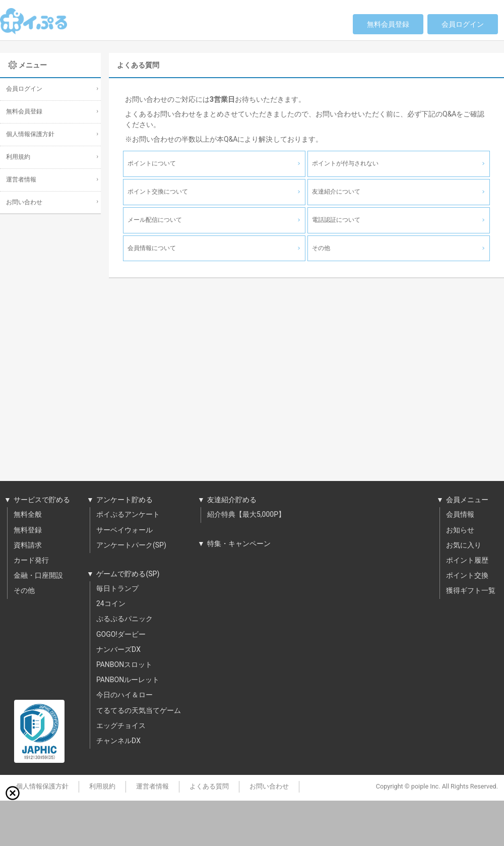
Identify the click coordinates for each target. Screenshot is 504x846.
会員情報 (460, 515)
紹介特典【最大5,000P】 (246, 515)
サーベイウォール (124, 530)
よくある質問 (209, 787)
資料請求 (28, 546)
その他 (24, 591)
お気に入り (464, 546)
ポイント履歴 (467, 561)
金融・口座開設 (38, 576)
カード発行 (31, 561)
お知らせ (460, 530)
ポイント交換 (467, 576)
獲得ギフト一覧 (471, 591)
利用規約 (18, 157)
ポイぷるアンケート (128, 515)
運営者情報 (21, 180)
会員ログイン (463, 24)
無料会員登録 (388, 24)
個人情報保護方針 (30, 134)
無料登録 (28, 530)
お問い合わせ (24, 202)
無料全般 (28, 515)
